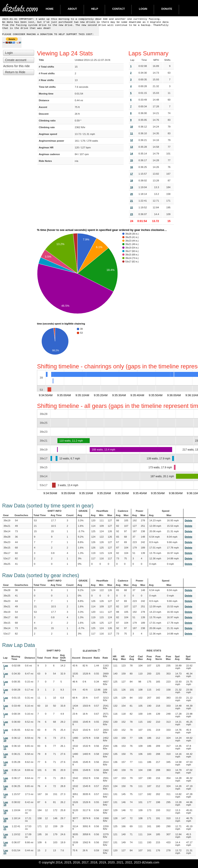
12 (132, 143)
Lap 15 (6, 782)
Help (95, 9)
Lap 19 (6, 814)
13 (132, 149)
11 (132, 136)
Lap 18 (6, 806)
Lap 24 (6, 854)
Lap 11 (6, 750)
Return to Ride (15, 75)
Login (143, 9)
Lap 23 (6, 846)
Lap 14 (6, 774)
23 (132, 217)
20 (132, 197)
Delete (189, 523)
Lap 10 (6, 742)
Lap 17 (6, 798)
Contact (119, 9)
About (72, 9)
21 (132, 203)
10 (132, 129)
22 (132, 210)
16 (132, 170)
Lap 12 (6, 758)
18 (132, 183)
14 (132, 156)
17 (132, 176)
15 (132, 163)
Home (50, 9)
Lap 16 (6, 790)
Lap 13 (6, 766)
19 (132, 190)
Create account (16, 63)
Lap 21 (6, 830)
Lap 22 (6, 838)
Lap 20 (6, 822)
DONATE (167, 9)
